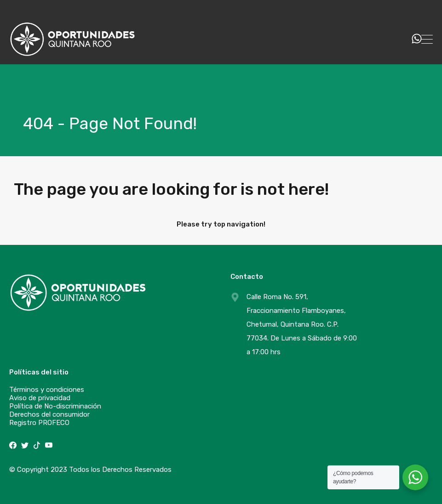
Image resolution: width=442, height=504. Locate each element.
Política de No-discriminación (55, 406)
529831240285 (379, 39)
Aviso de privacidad (40, 398)
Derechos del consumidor (49, 414)
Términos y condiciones (47, 390)
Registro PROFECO (39, 423)
